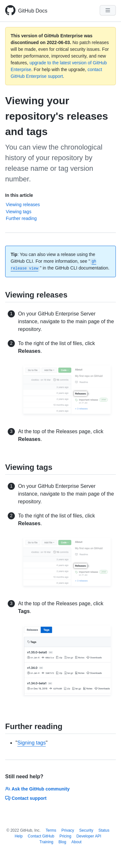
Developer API (89, 836)
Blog (62, 842)
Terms (51, 830)
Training (46, 842)
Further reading (21, 218)
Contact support (26, 798)
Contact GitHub (41, 836)
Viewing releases (23, 205)
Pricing (65, 836)
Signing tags (32, 743)
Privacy (68, 830)
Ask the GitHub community (37, 789)
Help (19, 836)
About (76, 842)
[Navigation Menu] (108, 10)
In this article (19, 195)
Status (104, 830)
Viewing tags (19, 212)
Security (86, 830)
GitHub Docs (33, 11)
